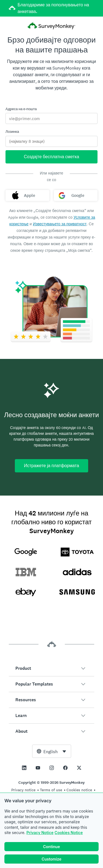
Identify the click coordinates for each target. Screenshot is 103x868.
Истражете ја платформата (51, 466)
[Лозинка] (51, 141)
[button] (51, 668)
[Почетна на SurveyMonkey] (52, 26)
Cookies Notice (69, 833)
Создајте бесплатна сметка (52, 157)
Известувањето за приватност (60, 224)
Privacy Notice (40, 833)
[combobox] (52, 751)
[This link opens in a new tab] (24, 768)
